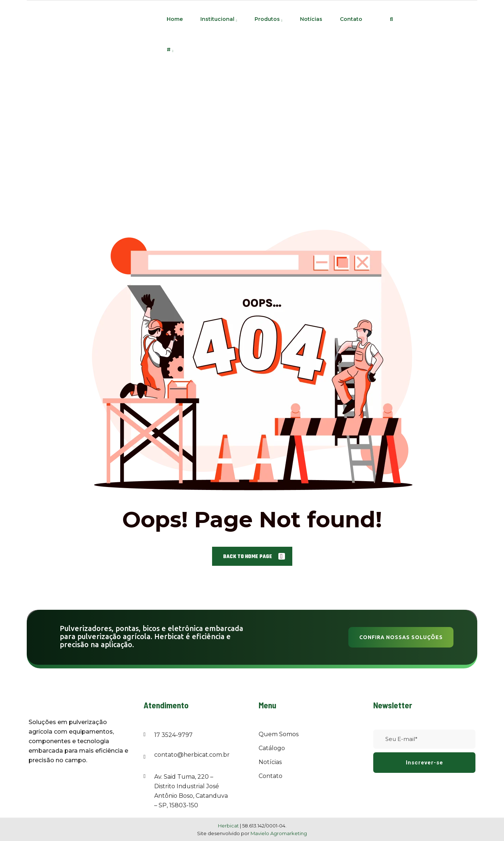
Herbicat (229, 826)
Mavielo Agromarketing (279, 833)
